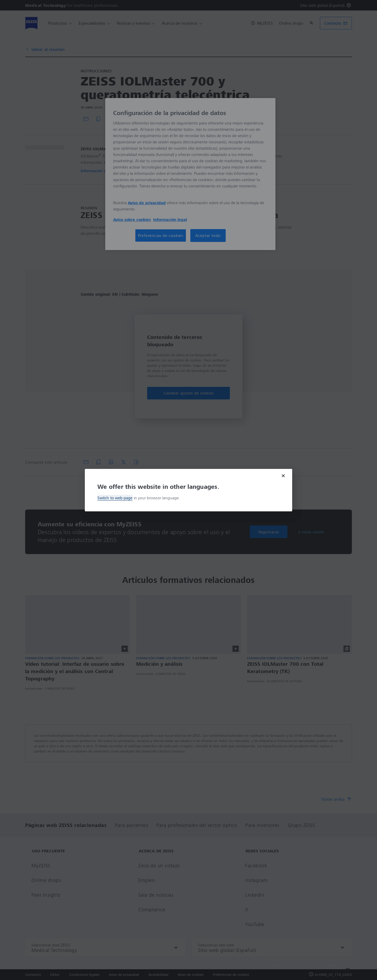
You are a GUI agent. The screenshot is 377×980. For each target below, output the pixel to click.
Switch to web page (115, 498)
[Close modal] (283, 476)
